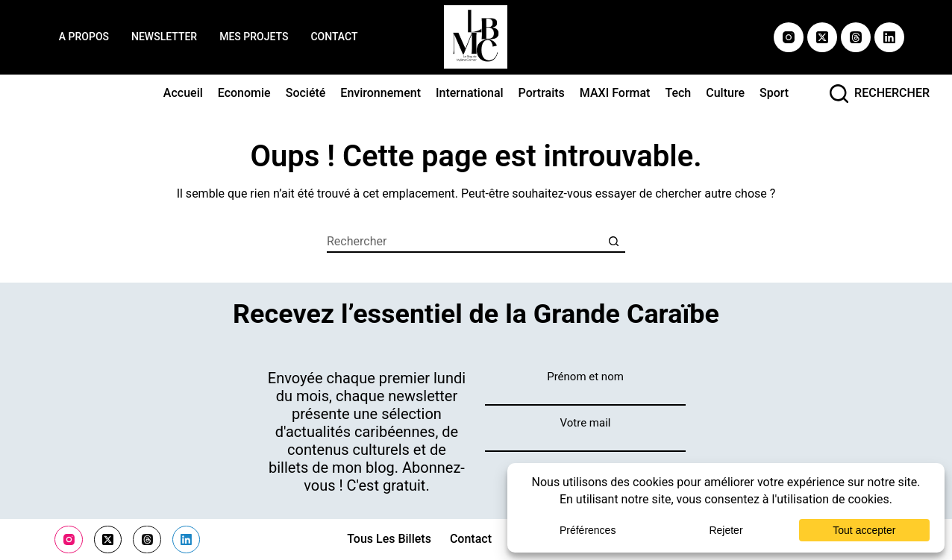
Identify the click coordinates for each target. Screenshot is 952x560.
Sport (774, 93)
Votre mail (586, 423)
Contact (334, 37)
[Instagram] (789, 37)
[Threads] (856, 37)
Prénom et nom (585, 377)
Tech (678, 93)
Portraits (542, 93)
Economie (244, 93)
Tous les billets (389, 539)
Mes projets (254, 37)
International (470, 93)
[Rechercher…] (465, 242)
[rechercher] (880, 94)
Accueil (183, 93)
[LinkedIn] (889, 37)
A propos (84, 37)
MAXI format (615, 93)
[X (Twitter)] (822, 37)
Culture (725, 93)
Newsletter (164, 37)
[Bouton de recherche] (614, 242)
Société (306, 93)
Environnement (381, 93)
